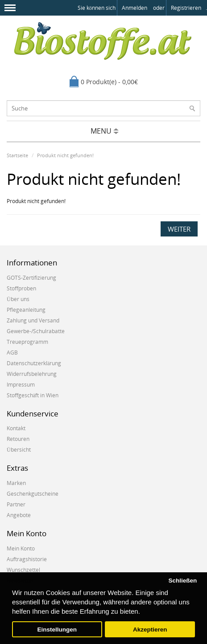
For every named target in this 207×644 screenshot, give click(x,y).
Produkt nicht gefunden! (65, 155)
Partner (16, 504)
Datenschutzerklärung (34, 363)
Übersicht (19, 450)
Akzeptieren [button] (150, 630)
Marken (16, 483)
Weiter (179, 229)
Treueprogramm (27, 342)
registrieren (186, 8)
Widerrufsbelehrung (32, 374)
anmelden (135, 8)
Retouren (18, 439)
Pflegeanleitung (26, 310)
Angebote (19, 515)
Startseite (17, 155)
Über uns (18, 299)
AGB (12, 353)
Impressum (21, 385)
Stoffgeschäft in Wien (33, 395)
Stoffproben (21, 288)
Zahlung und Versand (33, 320)
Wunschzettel (23, 570)
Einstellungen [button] (57, 630)
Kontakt (16, 428)
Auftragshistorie (27, 559)
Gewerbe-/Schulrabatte (36, 331)
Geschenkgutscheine (33, 494)
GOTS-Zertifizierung (31, 278)
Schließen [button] (182, 581)
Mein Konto (21, 548)
